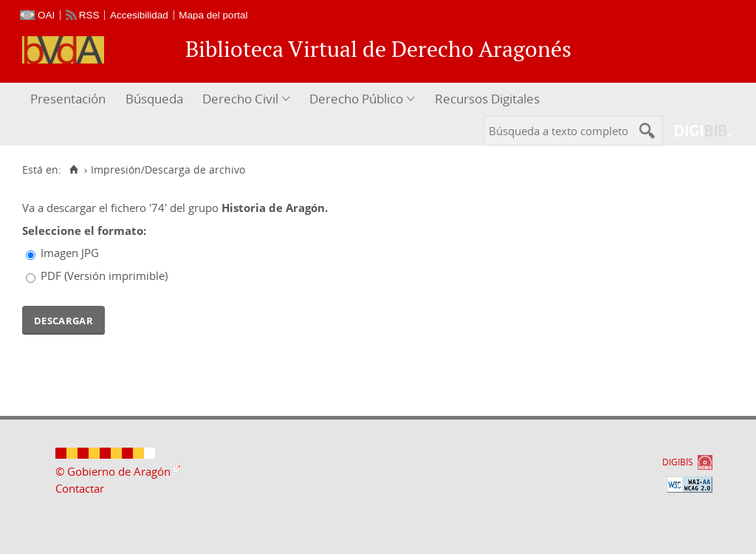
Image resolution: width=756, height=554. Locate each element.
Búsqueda (154, 99)
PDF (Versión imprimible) (104, 276)
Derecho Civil (240, 99)
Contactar (80, 488)
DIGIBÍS (678, 462)
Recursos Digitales (487, 99)
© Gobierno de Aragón (113, 471)
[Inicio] (73, 170)
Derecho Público (356, 99)
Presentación (68, 99)
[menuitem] (70, 99)
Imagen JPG (70, 253)
